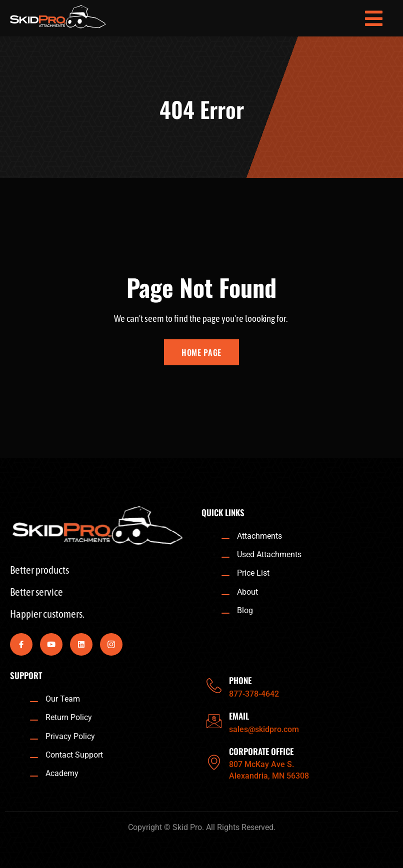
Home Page (201, 352)
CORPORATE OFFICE (261, 751)
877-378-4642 (254, 694)
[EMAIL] (214, 721)
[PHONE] (214, 686)
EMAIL (239, 716)
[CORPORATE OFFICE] (214, 762)
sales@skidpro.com (264, 729)
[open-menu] (374, 18)
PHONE (240, 680)
